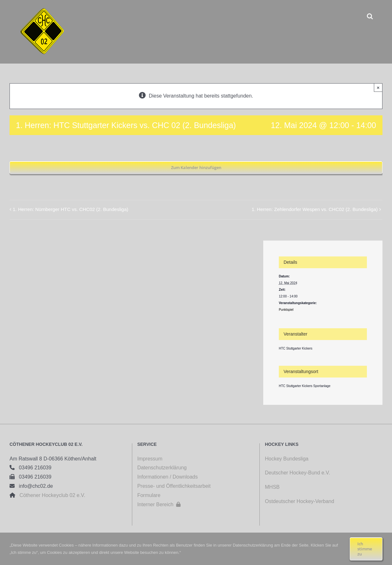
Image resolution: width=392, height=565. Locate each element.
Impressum (150, 459)
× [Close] (378, 88)
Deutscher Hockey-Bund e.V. (297, 473)
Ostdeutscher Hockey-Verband (300, 501)
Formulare (149, 495)
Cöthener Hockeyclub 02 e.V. (50, 495)
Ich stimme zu (365, 549)
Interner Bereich (159, 504)
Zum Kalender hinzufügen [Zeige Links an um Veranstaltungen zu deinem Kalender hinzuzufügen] (196, 167)
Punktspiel (286, 310)
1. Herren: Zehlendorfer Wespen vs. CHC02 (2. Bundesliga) (315, 209)
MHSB (272, 487)
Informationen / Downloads (168, 477)
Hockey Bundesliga (287, 459)
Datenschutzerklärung (162, 468)
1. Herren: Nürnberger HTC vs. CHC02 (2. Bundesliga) (70, 209)
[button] (370, 16)
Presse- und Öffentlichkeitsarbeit (174, 486)
